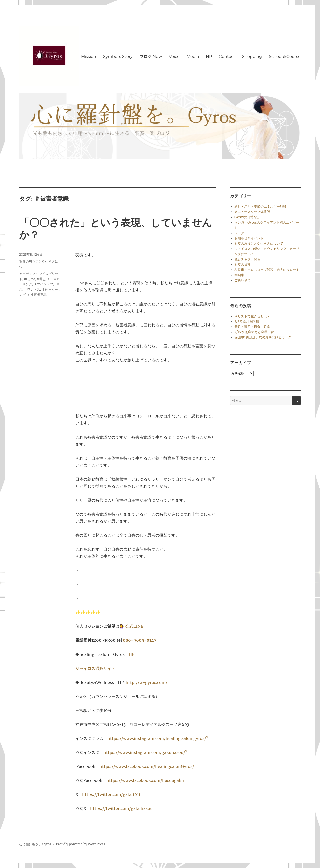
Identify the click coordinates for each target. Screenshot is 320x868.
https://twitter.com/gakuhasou (121, 808)
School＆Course (285, 56)
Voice (174, 56)
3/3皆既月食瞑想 (247, 321)
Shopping (252, 56)
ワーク (239, 233)
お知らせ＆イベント (249, 238)
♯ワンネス (32, 289)
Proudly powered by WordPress (81, 844)
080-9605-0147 (140, 640)
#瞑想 (41, 279)
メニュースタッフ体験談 (252, 212)
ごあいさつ (243, 280)
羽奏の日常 (243, 264)
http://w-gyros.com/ (147, 682)
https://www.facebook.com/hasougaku (145, 780)
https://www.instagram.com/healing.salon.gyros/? (158, 738)
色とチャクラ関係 (247, 259)
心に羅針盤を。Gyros (35, 844)
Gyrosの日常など (247, 217)
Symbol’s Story (118, 56)
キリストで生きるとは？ (252, 316)
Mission (89, 56)
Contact (227, 56)
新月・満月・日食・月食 (252, 327)
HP (209, 56)
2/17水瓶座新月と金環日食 (254, 332)
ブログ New (151, 56)
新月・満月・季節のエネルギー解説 (260, 207)
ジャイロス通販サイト (95, 668)
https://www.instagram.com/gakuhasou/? (145, 752)
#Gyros (30, 279)
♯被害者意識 (37, 295)
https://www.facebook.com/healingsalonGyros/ (147, 766)
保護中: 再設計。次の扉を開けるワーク (263, 337)
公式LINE (134, 626)
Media (193, 56)
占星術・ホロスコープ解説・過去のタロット (267, 270)
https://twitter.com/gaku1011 (111, 794)
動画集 (239, 275)
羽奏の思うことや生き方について (259, 243)
